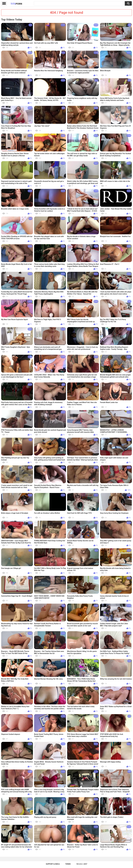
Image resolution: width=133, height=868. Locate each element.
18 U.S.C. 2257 (82, 864)
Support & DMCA (53, 864)
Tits (16, 4)
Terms (68, 864)
